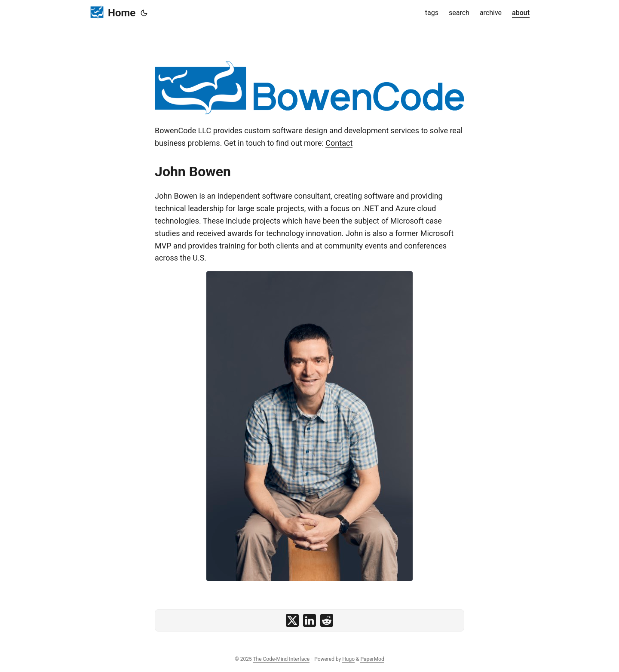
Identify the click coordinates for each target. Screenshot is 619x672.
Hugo (348, 659)
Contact (339, 143)
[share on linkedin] (309, 620)
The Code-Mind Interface (281, 659)
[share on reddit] (327, 620)
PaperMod (372, 659)
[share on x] (292, 620)
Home (112, 12)
